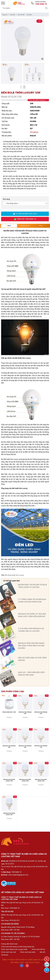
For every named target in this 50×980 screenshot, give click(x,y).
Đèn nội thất (21, 15)
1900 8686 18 (14, 908)
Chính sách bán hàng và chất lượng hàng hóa (18, 947)
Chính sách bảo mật (8, 952)
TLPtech (37, 962)
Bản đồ (42, 952)
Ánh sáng (6, 199)
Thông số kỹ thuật (25, 226)
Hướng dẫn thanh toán (9, 944)
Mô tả (9, 226)
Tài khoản (5, 955)
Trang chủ (5, 15)
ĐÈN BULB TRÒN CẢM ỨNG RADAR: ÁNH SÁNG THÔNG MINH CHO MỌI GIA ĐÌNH (31, 646)
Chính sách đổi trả (38, 949)
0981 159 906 (14, 930)
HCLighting (34, 132)
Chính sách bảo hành (28, 952)
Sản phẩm (12, 15)
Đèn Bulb (29, 15)
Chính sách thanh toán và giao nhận (14, 949)
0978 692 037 (14, 920)
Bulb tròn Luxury (18, 575)
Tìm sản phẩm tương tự (39, 100)
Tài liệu (41, 226)
